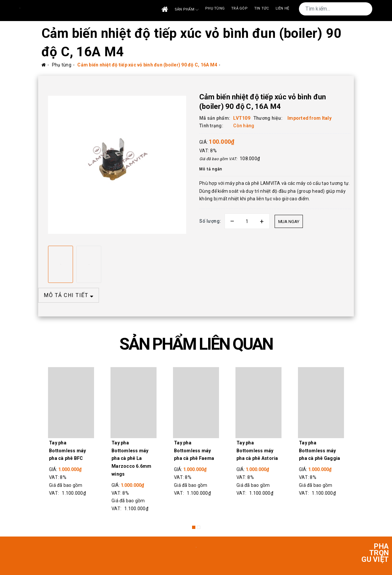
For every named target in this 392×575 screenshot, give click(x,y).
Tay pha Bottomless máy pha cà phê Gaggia (319, 451)
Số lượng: (210, 221)
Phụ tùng (215, 8)
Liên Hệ (282, 8)
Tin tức (262, 8)
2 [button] (199, 527)
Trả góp (239, 8)
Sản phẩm (187, 10)
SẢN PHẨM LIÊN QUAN (196, 344)
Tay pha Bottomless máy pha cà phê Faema (194, 451)
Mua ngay (289, 222)
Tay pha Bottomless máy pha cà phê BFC (68, 451)
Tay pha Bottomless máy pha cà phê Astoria (257, 451)
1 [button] (194, 527)
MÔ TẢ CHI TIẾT (69, 295)
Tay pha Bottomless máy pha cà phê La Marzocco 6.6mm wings (132, 458)
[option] (117, 165)
